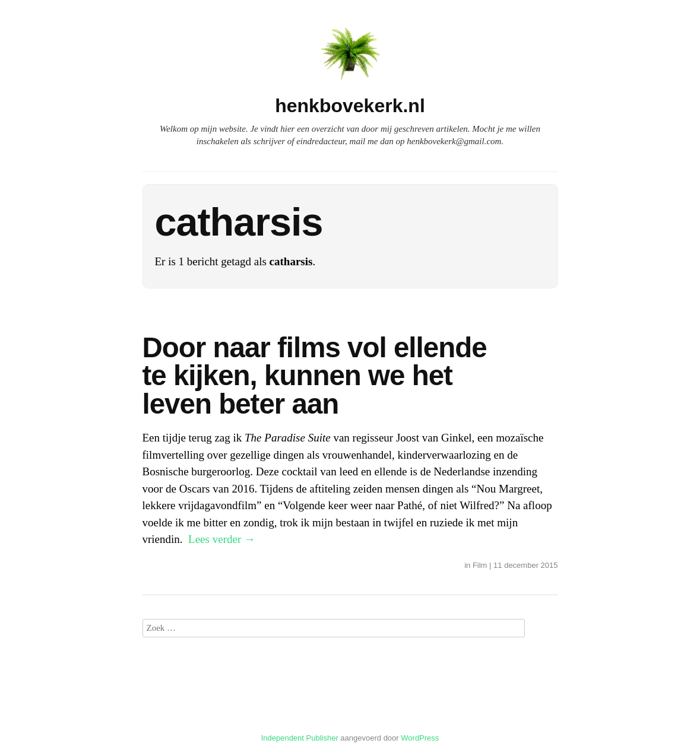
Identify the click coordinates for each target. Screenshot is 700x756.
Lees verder (222, 539)
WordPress (420, 738)
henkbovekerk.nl (350, 106)
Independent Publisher (300, 738)
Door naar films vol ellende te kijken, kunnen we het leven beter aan (315, 376)
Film (480, 565)
